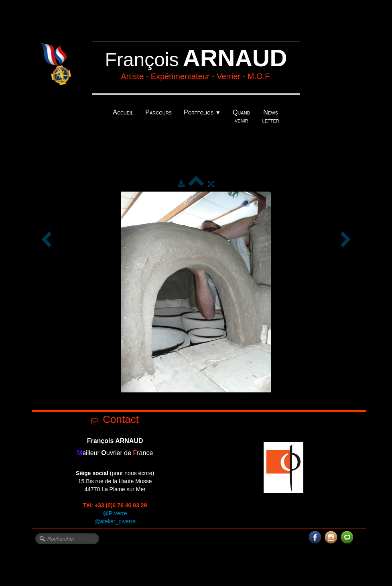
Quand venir (242, 116)
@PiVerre (115, 513)
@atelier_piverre (115, 521)
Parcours (158, 112)
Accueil (123, 112)
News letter (271, 116)
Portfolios (202, 112)
